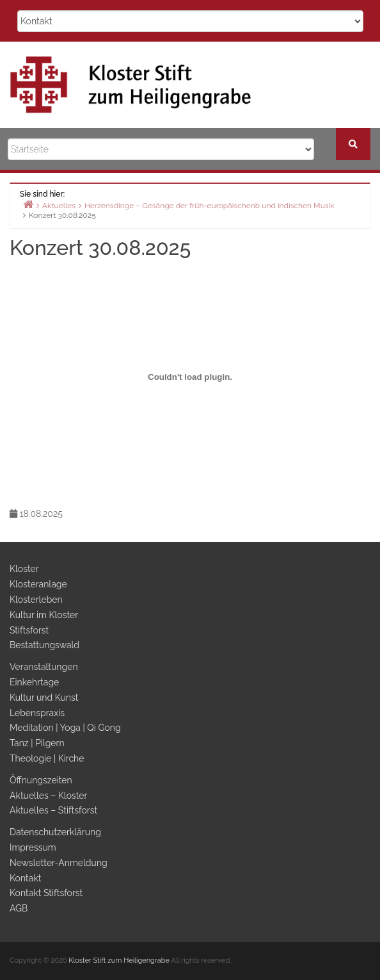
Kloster (24, 569)
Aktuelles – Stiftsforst (53, 810)
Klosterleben (36, 600)
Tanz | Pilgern (37, 743)
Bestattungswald (44, 645)
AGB (19, 908)
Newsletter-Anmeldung (59, 863)
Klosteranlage (38, 584)
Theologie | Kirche (47, 758)
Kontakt (25, 878)
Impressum (33, 847)
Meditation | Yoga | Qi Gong (65, 728)
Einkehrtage (34, 682)
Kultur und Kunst (44, 698)
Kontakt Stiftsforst (46, 893)
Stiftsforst (29, 630)
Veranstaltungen (44, 667)
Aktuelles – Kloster (48, 796)
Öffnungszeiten (41, 780)
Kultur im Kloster (44, 615)
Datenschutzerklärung (55, 832)
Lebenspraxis (37, 713)
